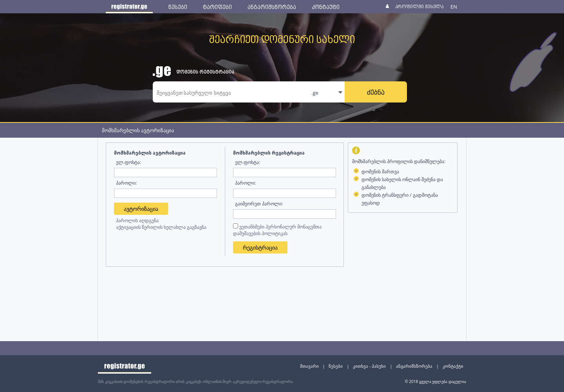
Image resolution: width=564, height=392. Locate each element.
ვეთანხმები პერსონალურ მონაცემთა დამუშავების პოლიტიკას (277, 230)
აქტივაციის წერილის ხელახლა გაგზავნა (161, 227)
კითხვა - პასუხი (369, 366)
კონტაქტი (453, 366)
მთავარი (309, 366)
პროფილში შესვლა (419, 6)
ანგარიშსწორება (414, 366)
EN (454, 7)
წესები (336, 366)
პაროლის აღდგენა (137, 220)
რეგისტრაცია (260, 247)
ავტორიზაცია (141, 209)
